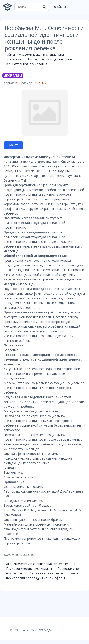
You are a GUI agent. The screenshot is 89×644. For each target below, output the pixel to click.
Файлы (60, 7)
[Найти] (44, 7)
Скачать (13, 145)
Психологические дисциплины (49, 59)
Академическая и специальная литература (39, 564)
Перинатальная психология (26, 64)
